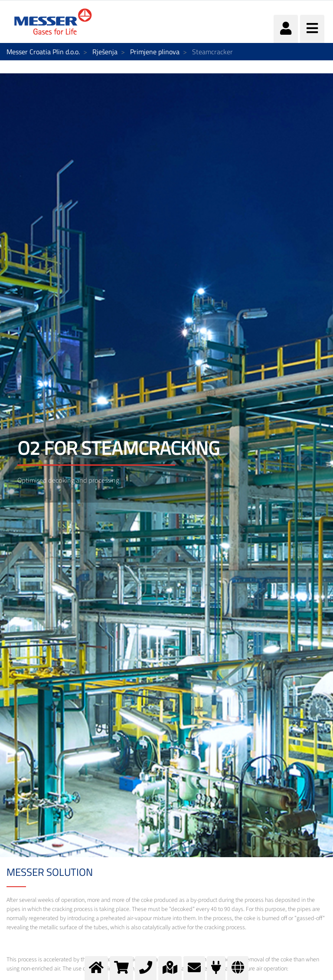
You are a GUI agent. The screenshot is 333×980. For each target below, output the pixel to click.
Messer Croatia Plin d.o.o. (43, 52)
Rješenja (105, 52)
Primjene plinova (155, 52)
